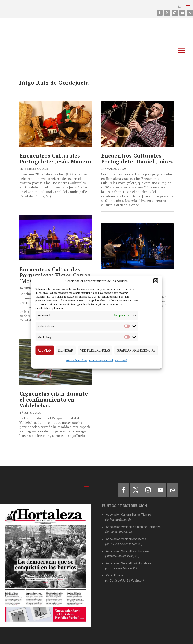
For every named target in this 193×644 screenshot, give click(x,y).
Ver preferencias (95, 350)
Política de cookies (77, 360)
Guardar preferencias (136, 350)
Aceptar (44, 350)
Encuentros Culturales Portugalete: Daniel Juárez (137, 159)
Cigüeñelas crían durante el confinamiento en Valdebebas (54, 400)
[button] (156, 281)
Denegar (66, 350)
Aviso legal (121, 360)
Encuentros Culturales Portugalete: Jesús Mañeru (55, 159)
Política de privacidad (101, 360)
